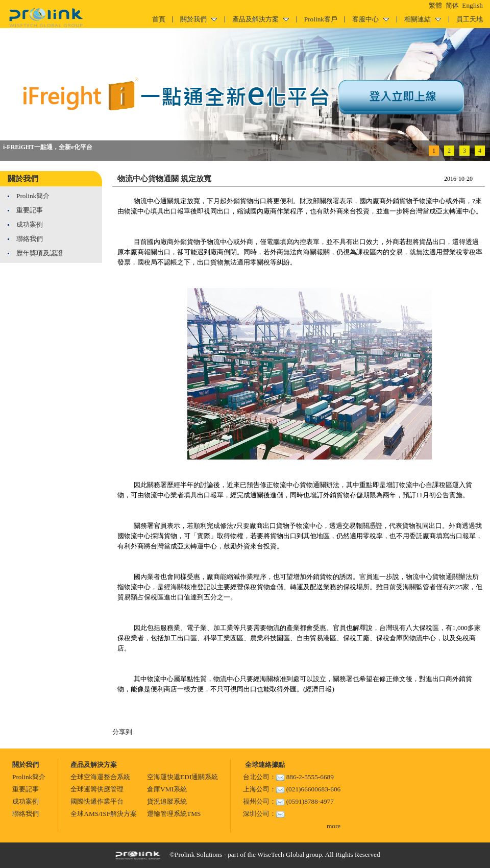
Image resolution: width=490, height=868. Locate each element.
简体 (452, 5)
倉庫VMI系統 (167, 789)
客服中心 (371, 19)
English (472, 5)
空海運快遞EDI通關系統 (182, 777)
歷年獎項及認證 (40, 253)
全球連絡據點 (264, 765)
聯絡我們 (30, 239)
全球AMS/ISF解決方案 (104, 814)
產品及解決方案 (261, 19)
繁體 (435, 5)
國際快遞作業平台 (97, 801)
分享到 (122, 732)
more (334, 826)
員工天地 (470, 19)
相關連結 (423, 19)
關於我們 (199, 19)
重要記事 (30, 210)
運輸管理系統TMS (174, 814)
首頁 (159, 19)
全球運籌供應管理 (97, 789)
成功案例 (30, 224)
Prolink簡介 (33, 196)
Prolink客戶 (321, 19)
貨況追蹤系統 (167, 801)
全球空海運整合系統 (100, 777)
